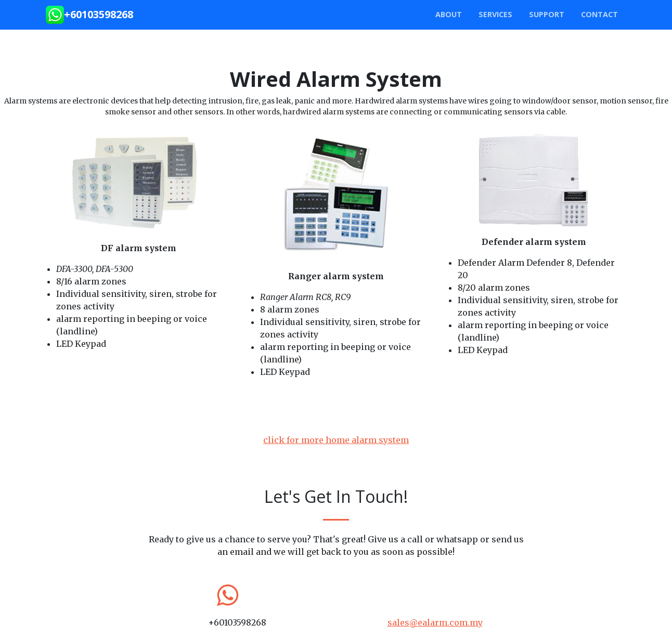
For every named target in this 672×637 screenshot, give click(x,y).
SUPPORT (547, 14)
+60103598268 (99, 14)
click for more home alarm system (336, 440)
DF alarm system (139, 248)
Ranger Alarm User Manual (371, 423)
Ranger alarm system (336, 276)
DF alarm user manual (138, 399)
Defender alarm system (534, 242)
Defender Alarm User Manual (570, 401)
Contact (599, 14)
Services (495, 14)
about (449, 14)
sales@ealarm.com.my (435, 622)
